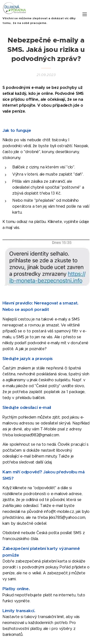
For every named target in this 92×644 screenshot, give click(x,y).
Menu (85, 14)
